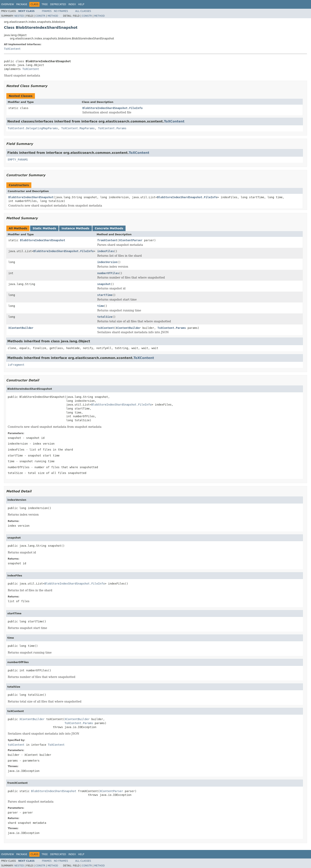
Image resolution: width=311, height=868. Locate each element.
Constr (40, 16)
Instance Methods (75, 228)
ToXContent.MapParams (78, 128)
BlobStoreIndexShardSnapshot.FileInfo (113, 108)
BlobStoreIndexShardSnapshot (31, 197)
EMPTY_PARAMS (18, 160)
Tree (45, 4)
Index (72, 4)
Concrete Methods (109, 228)
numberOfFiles (108, 273)
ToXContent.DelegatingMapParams (33, 128)
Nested (19, 16)
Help (81, 4)
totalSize (105, 317)
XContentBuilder (21, 328)
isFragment (16, 365)
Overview (8, 4)
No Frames (61, 11)
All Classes (83, 11)
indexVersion (107, 262)
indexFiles (106, 251)
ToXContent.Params (112, 128)
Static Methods (44, 228)
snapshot (104, 284)
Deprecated (58, 4)
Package (22, 4)
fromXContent (107, 240)
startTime (105, 295)
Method (53, 16)
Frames (47, 11)
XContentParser (131, 240)
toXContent (106, 328)
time (101, 306)
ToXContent (12, 49)
